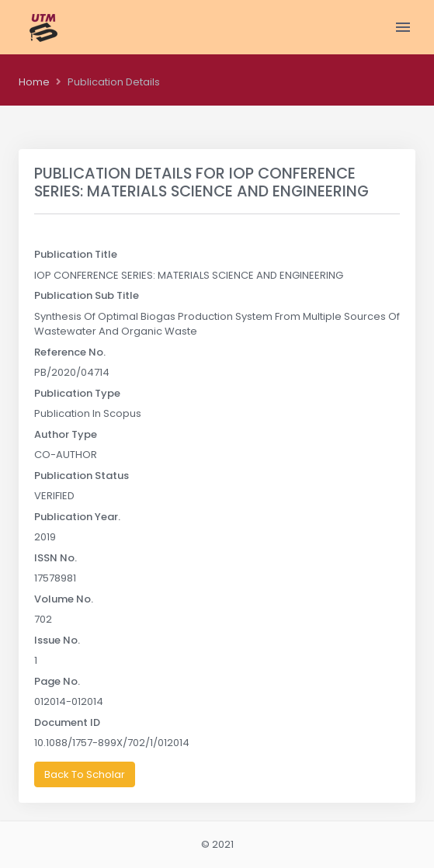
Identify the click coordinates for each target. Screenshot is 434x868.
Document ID (67, 722)
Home (34, 82)
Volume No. (64, 599)
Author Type (66, 434)
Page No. (57, 681)
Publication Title (76, 254)
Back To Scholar (85, 774)
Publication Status (82, 476)
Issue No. (57, 640)
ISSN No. (56, 558)
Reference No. (70, 352)
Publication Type (77, 393)
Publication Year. (77, 517)
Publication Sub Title (87, 295)
